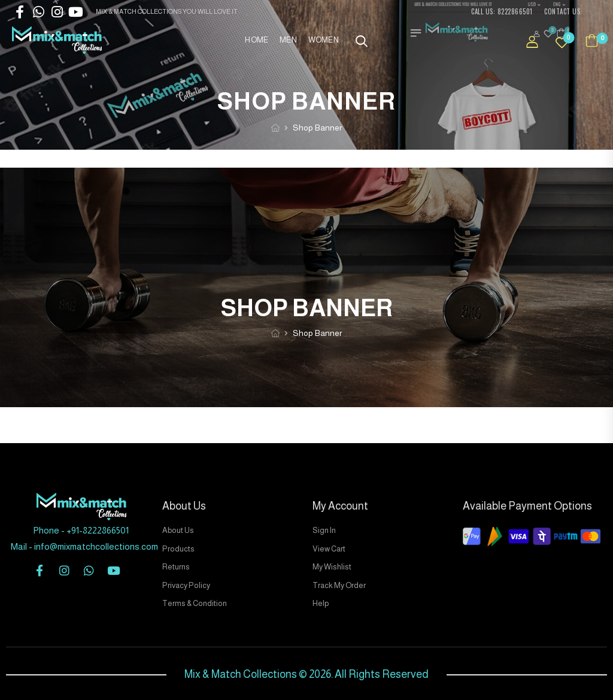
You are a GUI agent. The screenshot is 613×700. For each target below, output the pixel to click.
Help (321, 603)
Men (288, 40)
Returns (176, 567)
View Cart (329, 549)
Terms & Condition (195, 603)
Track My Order (339, 585)
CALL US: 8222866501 (502, 11)
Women (324, 40)
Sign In (324, 530)
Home (256, 40)
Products (178, 549)
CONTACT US (562, 11)
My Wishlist (332, 567)
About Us (178, 530)
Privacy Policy (186, 585)
